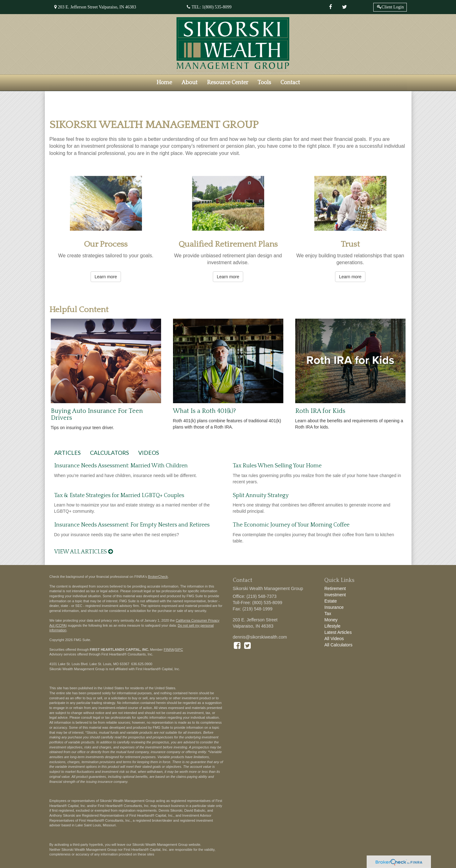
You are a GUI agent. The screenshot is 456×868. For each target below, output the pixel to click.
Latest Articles (338, 632)
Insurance (334, 607)
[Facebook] (331, 7)
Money (331, 620)
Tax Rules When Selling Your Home (277, 466)
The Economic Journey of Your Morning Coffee (291, 525)
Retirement (335, 588)
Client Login (393, 7)
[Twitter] (344, 7)
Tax (328, 614)
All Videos (334, 639)
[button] (189, 83)
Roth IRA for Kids (320, 411)
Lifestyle (332, 626)
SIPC (179, 650)
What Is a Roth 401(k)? (204, 411)
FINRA (169, 650)
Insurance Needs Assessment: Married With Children (121, 466)
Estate (331, 601)
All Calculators (338, 645)
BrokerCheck (158, 577)
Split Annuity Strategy (261, 496)
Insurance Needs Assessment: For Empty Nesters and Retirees (132, 525)
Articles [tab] (67, 453)
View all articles (84, 552)
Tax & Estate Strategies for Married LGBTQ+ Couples (119, 496)
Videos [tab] (149, 453)
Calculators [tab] (109, 453)
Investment (335, 595)
